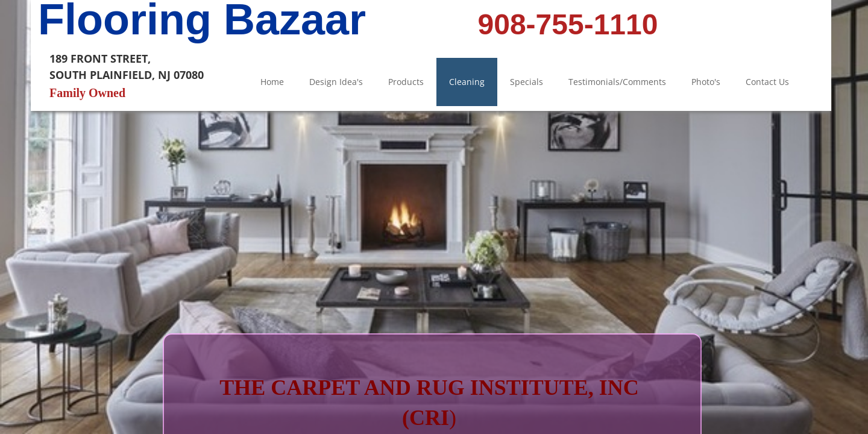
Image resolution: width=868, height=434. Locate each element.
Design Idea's (336, 82)
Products (406, 82)
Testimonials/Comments (617, 82)
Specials (527, 82)
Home (272, 82)
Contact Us (767, 82)
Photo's (706, 82)
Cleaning (467, 82)
